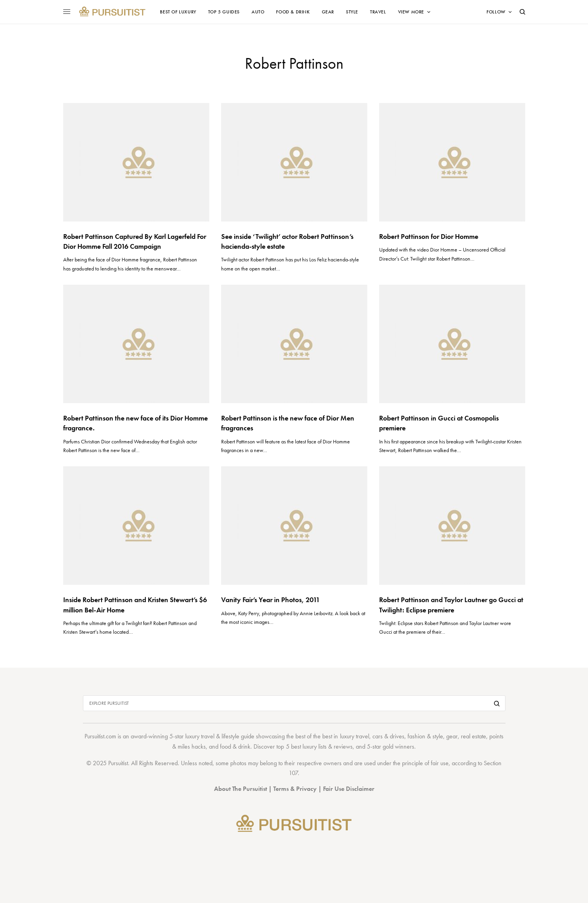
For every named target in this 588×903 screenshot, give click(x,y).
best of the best (314, 736)
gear (452, 736)
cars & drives (388, 736)
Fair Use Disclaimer (349, 789)
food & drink (235, 746)
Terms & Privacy (295, 789)
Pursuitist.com (100, 736)
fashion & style (425, 736)
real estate (473, 736)
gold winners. (399, 746)
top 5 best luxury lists (301, 746)
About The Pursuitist (240, 789)
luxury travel (355, 736)
